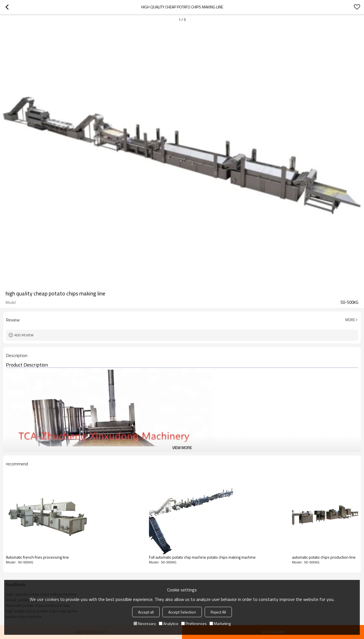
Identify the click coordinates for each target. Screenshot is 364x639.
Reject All (218, 612)
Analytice (169, 623)
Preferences (194, 623)
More (350, 320)
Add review (24, 335)
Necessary (145, 623)
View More (182, 448)
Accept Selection (182, 612)
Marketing (220, 623)
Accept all (146, 612)
